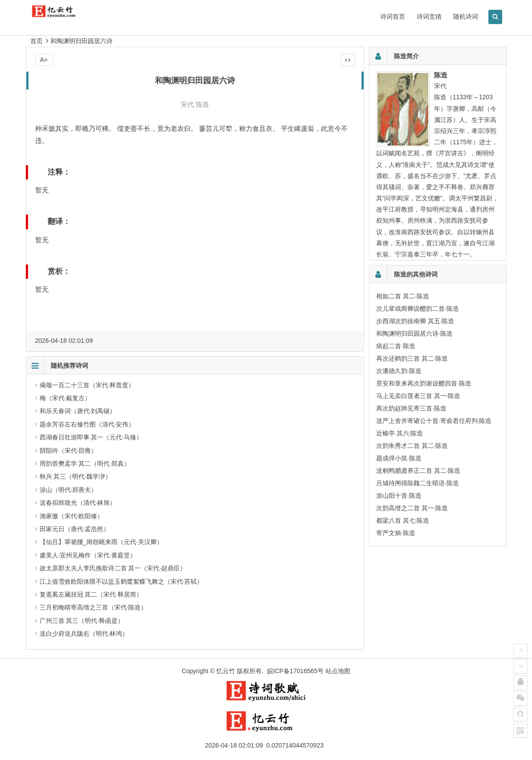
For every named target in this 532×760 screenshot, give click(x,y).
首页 (37, 41)
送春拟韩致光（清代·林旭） (78, 503)
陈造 (203, 104)
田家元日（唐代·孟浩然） (75, 529)
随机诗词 (466, 16)
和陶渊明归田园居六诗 (81, 41)
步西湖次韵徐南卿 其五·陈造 (415, 321)
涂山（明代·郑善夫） (69, 490)
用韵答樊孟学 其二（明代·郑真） (85, 463)
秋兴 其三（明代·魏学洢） (76, 476)
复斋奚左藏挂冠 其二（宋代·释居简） (91, 594)
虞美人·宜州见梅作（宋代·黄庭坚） (88, 555)
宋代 (187, 104)
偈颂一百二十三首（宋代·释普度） (87, 385)
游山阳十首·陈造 (399, 496)
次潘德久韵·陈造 (399, 371)
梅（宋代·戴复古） (65, 398)
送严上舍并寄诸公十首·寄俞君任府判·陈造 (434, 421)
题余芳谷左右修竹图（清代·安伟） (87, 424)
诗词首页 (393, 16)
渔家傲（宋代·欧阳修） (72, 516)
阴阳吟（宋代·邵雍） (69, 451)
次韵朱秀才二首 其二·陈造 (412, 446)
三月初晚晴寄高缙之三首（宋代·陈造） (93, 607)
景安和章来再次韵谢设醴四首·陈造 (424, 383)
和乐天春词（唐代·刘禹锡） (78, 411)
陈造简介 (406, 56)
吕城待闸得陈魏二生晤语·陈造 (418, 483)
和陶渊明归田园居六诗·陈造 (414, 333)
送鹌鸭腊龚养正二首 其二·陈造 (418, 471)
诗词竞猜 (429, 16)
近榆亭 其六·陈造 (400, 433)
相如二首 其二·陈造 (403, 296)
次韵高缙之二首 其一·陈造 (412, 508)
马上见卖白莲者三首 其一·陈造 (418, 396)
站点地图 (338, 671)
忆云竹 (226, 671)
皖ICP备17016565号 (296, 671)
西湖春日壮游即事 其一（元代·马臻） (91, 437)
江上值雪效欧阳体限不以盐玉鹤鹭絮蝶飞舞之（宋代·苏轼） (122, 581)
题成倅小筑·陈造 (399, 458)
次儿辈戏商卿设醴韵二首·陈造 (418, 309)
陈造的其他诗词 (416, 274)
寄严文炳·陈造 (396, 533)
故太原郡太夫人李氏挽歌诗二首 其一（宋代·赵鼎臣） (113, 568)
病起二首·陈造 (396, 346)
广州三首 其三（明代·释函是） (82, 621)
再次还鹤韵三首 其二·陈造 (412, 358)
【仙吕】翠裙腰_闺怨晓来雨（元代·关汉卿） (102, 542)
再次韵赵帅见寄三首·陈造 (411, 408)
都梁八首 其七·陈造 (403, 520)
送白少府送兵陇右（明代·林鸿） (84, 634)
